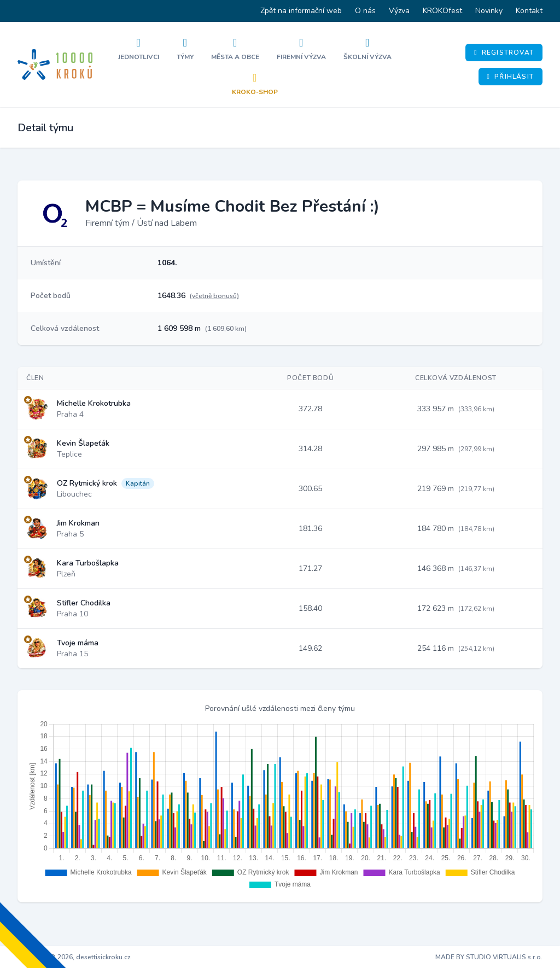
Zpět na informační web (301, 11)
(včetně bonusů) (214, 296)
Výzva (399, 11)
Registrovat (504, 53)
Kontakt (529, 11)
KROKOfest (442, 11)
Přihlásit (511, 77)
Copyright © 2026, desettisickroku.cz (74, 957)
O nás (365, 11)
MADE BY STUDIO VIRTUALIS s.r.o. (489, 957)
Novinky (489, 11)
